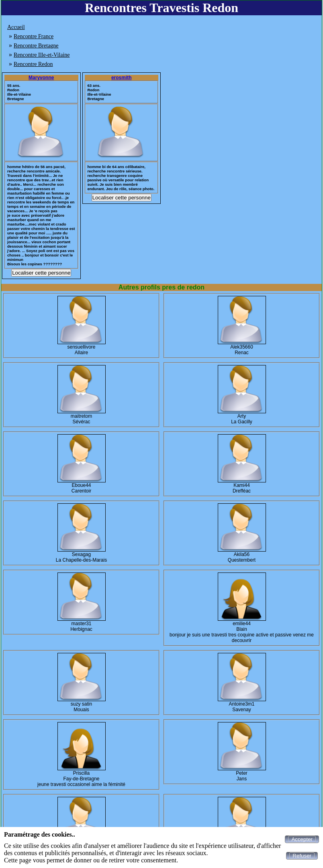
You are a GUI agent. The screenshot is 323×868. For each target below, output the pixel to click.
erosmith (122, 78)
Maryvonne (41, 78)
